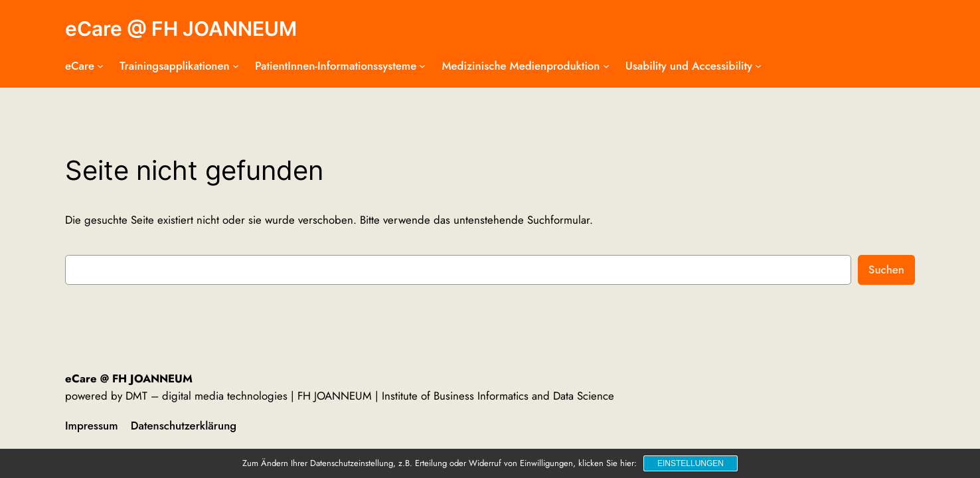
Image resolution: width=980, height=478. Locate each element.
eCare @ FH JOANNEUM (181, 29)
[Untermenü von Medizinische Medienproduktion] (606, 66)
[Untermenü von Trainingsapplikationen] (236, 66)
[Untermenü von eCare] (100, 66)
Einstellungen (691, 463)
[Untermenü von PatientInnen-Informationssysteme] (422, 66)
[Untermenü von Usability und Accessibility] (758, 66)
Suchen (886, 270)
